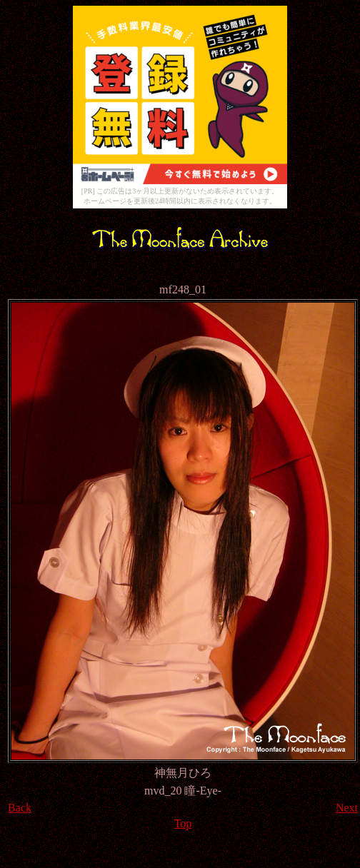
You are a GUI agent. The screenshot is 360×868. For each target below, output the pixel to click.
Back (20, 808)
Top (183, 823)
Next (347, 808)
